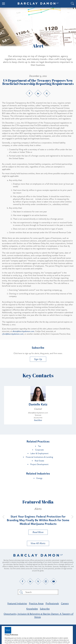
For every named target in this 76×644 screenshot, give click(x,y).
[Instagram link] (46, 581)
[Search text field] (40, 592)
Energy (39, 478)
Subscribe (45, 609)
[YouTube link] (54, 581)
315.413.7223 (38, 417)
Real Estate (39, 461)
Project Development (39, 464)
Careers (65, 603)
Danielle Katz (38, 404)
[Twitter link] (47, 93)
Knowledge (32, 609)
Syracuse (38, 415)
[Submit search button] (21, 592)
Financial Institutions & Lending (39, 457)
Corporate (39, 450)
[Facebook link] (29, 93)
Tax (39, 446)
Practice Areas (36, 603)
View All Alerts (38, 543)
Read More (38, 420)
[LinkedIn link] (38, 93)
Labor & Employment (39, 453)
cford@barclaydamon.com (13, 334)
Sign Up (38, 359)
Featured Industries (17, 603)
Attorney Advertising (38, 628)
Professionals (52, 603)
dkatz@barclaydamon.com (23, 331)
